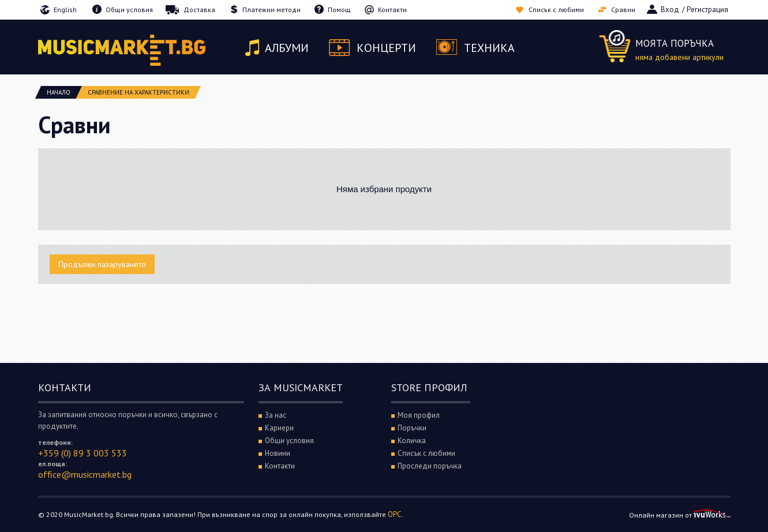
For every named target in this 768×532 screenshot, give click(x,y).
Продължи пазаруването (102, 264)
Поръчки (412, 428)
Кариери (279, 428)
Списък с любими (556, 10)
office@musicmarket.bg (85, 474)
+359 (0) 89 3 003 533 (83, 453)
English (65, 10)
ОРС (395, 514)
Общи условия (129, 10)
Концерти (386, 48)
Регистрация (707, 10)
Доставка (199, 10)
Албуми (287, 48)
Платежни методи (271, 10)
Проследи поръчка (430, 466)
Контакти (392, 10)
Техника (489, 48)
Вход (670, 10)
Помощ (339, 10)
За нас (276, 415)
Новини (278, 453)
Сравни (623, 10)
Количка (412, 441)
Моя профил (419, 415)
